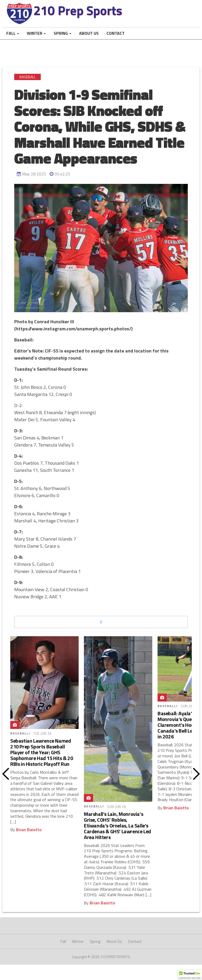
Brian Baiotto (29, 834)
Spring (61, 38)
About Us (89, 38)
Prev (6, 778)
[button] (190, 975)
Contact (116, 38)
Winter (35, 38)
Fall (11, 38)
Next (196, 778)
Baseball (27, 81)
